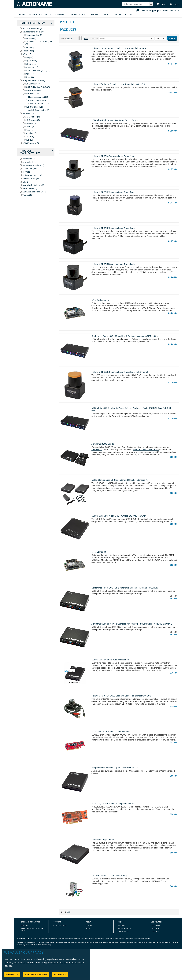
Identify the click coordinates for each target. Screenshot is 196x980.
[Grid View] (80, 39)
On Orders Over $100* (157, 11)
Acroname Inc (46, 939)
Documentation (79, 14)
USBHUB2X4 (155, 925)
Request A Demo (124, 14)
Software (60, 14)
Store (22, 14)
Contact (106, 14)
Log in (176, 4)
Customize (12, 975)
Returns (25, 925)
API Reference (60, 925)
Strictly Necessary (36, 975)
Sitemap (122, 925)
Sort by (95, 38)
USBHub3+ (97, 449)
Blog (48, 14)
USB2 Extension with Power (146, 449)
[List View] (86, 39)
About (94, 14)
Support (57, 922)
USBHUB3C (155, 932)
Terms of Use (124, 932)
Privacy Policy (125, 928)
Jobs (88, 928)
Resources (35, 14)
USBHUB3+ (155, 928)
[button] (161, 4)
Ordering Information (31, 922)
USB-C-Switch (157, 922)
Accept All (60, 975)
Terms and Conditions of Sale (32, 929)
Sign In (121, 922)
